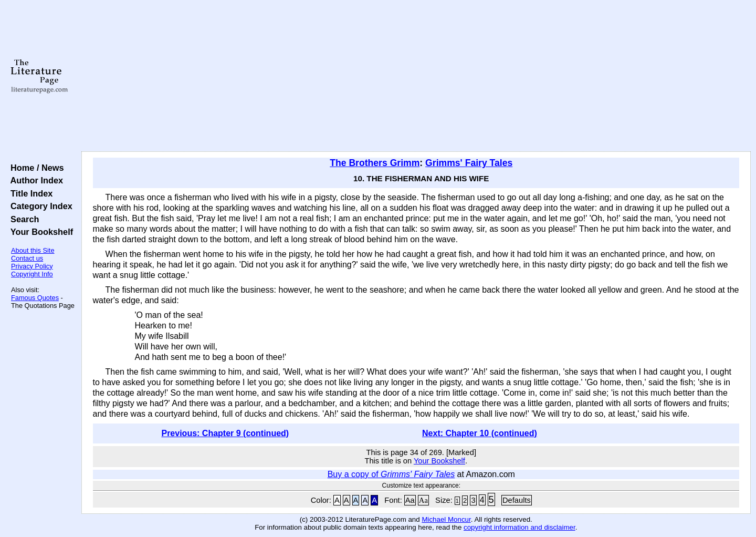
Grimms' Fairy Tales (469, 163)
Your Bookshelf (39, 232)
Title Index (29, 193)
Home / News (35, 168)
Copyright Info (32, 274)
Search (22, 219)
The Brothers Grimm (375, 163)
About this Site (33, 250)
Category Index (39, 206)
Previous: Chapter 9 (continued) (225, 433)
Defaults (517, 500)
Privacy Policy (32, 266)
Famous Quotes (35, 298)
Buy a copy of (391, 474)
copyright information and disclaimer (519, 527)
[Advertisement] (416, 76)
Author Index (34, 180)
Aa (410, 500)
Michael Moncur (446, 519)
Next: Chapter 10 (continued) (480, 433)
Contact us (27, 258)
